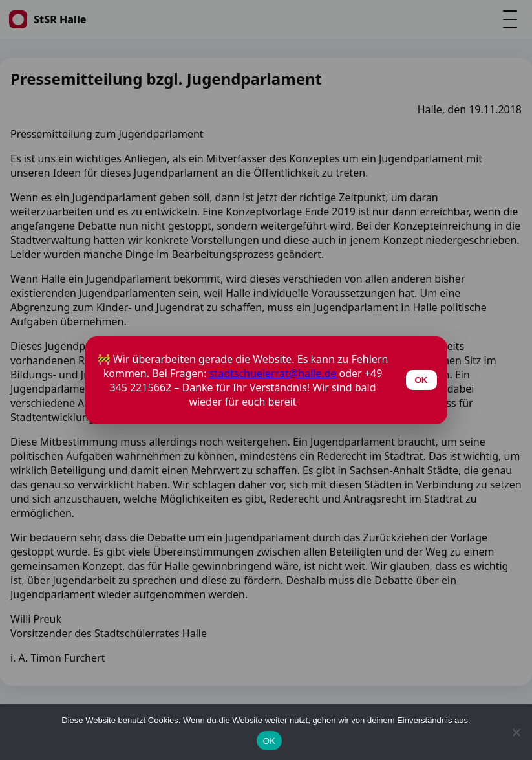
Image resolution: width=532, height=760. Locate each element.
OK (269, 741)
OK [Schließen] (421, 380)
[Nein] (516, 732)
